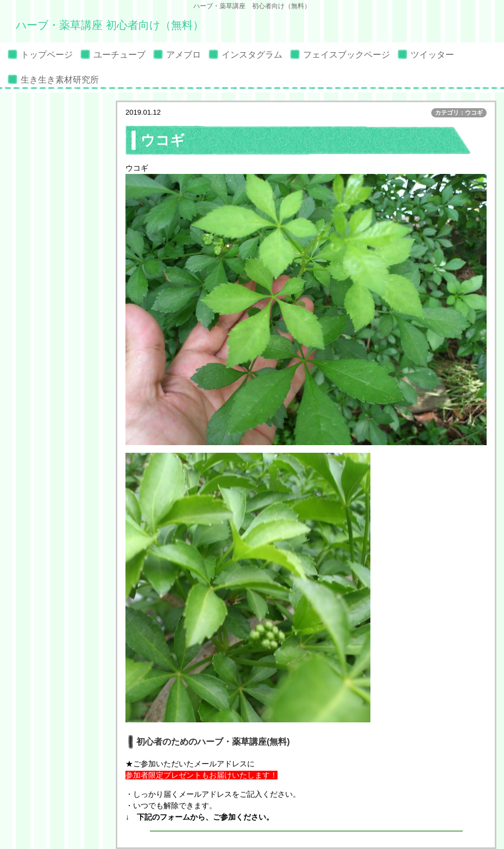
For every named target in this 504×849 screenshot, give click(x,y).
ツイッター (432, 55)
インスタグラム (252, 55)
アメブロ (184, 55)
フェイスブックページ (346, 55)
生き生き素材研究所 (60, 80)
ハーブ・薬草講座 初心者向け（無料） (110, 25)
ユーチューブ (119, 55)
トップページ (47, 55)
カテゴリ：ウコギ (459, 113)
